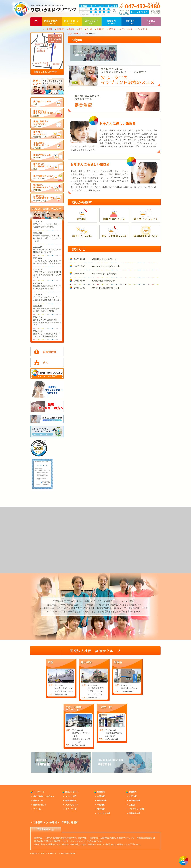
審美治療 (100, 29)
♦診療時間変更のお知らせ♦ (105, 259)
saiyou (77, 40)
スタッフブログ (72, 805)
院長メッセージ (72, 792)
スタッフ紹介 (71, 796)
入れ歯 (89, 29)
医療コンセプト (40, 805)
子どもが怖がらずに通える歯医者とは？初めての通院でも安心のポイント (47, 275)
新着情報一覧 (71, 800)
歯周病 (71, 29)
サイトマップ (71, 809)
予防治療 (60, 29)
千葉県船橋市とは (46, 829)
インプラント (142, 29)
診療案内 (101, 792)
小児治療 (133, 796)
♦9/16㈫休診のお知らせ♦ (104, 281)
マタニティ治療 (104, 813)
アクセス (37, 809)
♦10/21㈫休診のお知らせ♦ (104, 274)
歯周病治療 (102, 800)
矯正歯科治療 (135, 800)
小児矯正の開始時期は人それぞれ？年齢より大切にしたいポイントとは (47, 238)
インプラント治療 (137, 809)
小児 (80, 29)
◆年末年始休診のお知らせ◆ (106, 266)
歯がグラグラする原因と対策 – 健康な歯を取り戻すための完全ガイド (47, 322)
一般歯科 (49, 29)
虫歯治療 (101, 796)
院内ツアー (38, 800)
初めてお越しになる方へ (44, 796)
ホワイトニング (126, 29)
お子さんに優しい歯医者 (117, 123)
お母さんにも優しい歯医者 (90, 164)
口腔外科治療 (135, 813)
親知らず (112, 29)
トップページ (39, 792)
